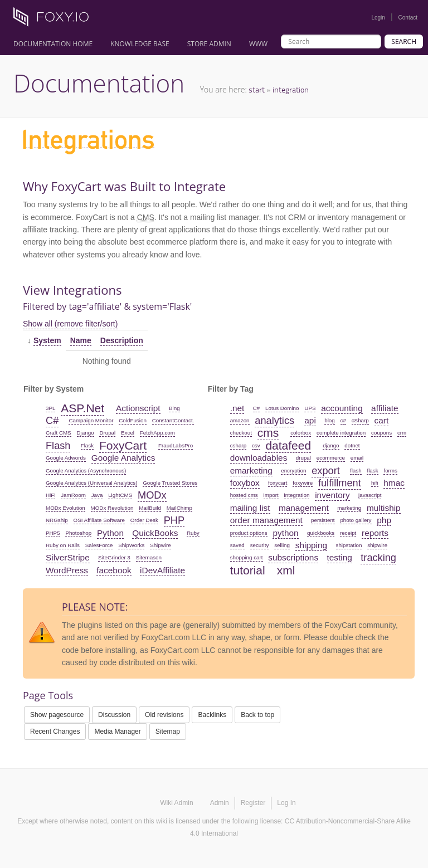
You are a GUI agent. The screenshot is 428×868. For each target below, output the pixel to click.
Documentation (99, 83)
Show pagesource (57, 715)
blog (330, 420)
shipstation (349, 545)
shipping (311, 545)
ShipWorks (131, 545)
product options (249, 533)
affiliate (385, 408)
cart (382, 420)
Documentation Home (53, 44)
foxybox (245, 483)
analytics (274, 421)
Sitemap (168, 732)
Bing (174, 408)
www (258, 44)
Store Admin (209, 44)
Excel (128, 433)
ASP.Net (82, 408)
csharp (238, 445)
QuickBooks (155, 533)
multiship (384, 508)
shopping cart (247, 557)
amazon (240, 420)
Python (110, 533)
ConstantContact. (173, 420)
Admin (220, 803)
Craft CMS (59, 433)
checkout (241, 433)
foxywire (303, 483)
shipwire (377, 545)
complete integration (341, 433)
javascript (370, 495)
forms (390, 470)
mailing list (250, 508)
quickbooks (321, 533)
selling (282, 545)
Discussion (114, 715)
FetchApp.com (157, 433)
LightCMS (120, 495)
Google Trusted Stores (170, 483)
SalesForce (99, 545)
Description (122, 340)
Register (253, 803)
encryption (293, 470)
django (331, 445)
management (304, 508)
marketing (349, 508)
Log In (286, 803)
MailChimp (179, 508)
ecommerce (331, 458)
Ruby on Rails (63, 545)
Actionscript (138, 408)
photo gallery (356, 520)
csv (256, 445)
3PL (50, 408)
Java (97, 495)
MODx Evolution (65, 508)
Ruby (193, 533)
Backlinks (212, 715)
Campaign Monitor (91, 420)
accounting (342, 408)
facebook (114, 570)
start (257, 89)
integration (291, 89)
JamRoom (73, 495)
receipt (348, 533)
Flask (87, 445)
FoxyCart (123, 445)
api (310, 420)
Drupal (107, 433)
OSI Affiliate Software (99, 520)
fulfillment (340, 483)
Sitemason (149, 557)
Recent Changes (55, 732)
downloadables (259, 458)
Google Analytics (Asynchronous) (86, 470)
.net (237, 408)
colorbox (301, 433)
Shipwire (160, 545)
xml (286, 570)
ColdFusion (133, 420)
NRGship (57, 520)
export (326, 471)
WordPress (67, 570)
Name (81, 340)
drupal (303, 458)
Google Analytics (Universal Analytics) (91, 483)
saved (237, 545)
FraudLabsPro (176, 445)
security (260, 545)
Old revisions (164, 715)
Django (86, 433)
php (384, 520)
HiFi (50, 495)
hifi (375, 483)
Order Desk (144, 520)
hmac (394, 483)
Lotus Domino (282, 408)
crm (402, 433)
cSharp (360, 420)
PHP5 (53, 533)
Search (404, 42)
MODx (152, 495)
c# (343, 420)
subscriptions (293, 557)
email (357, 458)
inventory (332, 495)
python (285, 533)
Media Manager (117, 732)
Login (378, 18)
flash (356, 470)
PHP (174, 520)
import (271, 495)
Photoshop (78, 533)
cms (268, 433)
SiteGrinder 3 (114, 557)
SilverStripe (68, 557)
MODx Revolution (112, 508)
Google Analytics (123, 458)
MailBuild (150, 508)
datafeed (288, 445)
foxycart (278, 483)
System (47, 340)
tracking (378, 558)
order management (266, 520)
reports (375, 533)
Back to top (257, 715)
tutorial (248, 570)
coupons (381, 433)
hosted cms (244, 495)
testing (340, 557)
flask (372, 470)
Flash (58, 446)
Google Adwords (66, 458)
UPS (310, 408)
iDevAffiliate (162, 570)
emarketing (251, 470)
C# (52, 421)
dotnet (352, 445)
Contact (408, 18)
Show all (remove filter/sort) (70, 324)
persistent (323, 520)
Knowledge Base (140, 44)
